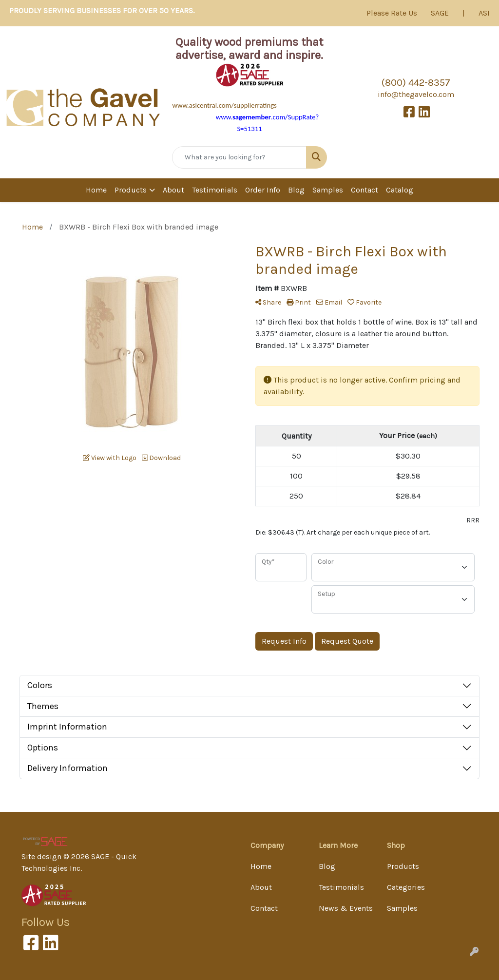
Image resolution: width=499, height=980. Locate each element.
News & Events (346, 908)
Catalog (400, 190)
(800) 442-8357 (416, 83)
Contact (365, 190)
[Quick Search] (239, 157)
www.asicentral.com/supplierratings (224, 105)
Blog (296, 190)
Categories (406, 887)
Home (96, 190)
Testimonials (215, 190)
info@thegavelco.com (416, 94)
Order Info (263, 190)
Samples (328, 190)
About (173, 190)
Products (131, 190)
